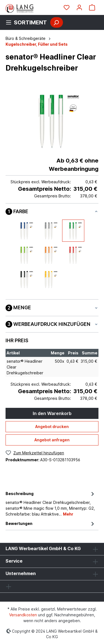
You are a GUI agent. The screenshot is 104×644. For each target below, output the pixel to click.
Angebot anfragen (52, 440)
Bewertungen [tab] (51, 523)
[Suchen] (57, 22)
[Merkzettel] (67, 7)
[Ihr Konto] (79, 7)
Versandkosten (23, 615)
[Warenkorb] (92, 7)
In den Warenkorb (52, 413)
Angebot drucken (52, 427)
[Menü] (28, 22)
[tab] (51, 503)
